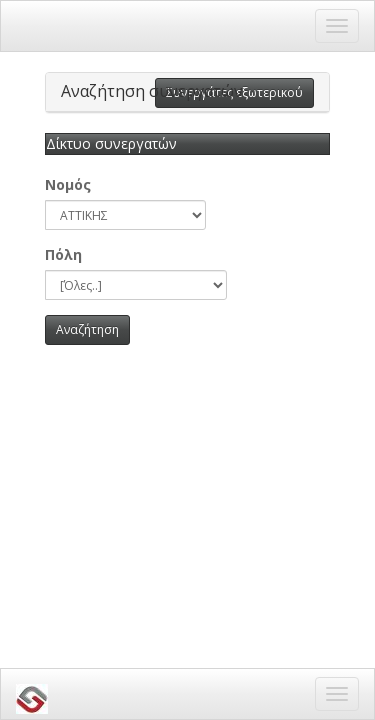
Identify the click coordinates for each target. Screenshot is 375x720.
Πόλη (63, 254)
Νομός (68, 184)
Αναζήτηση (87, 329)
